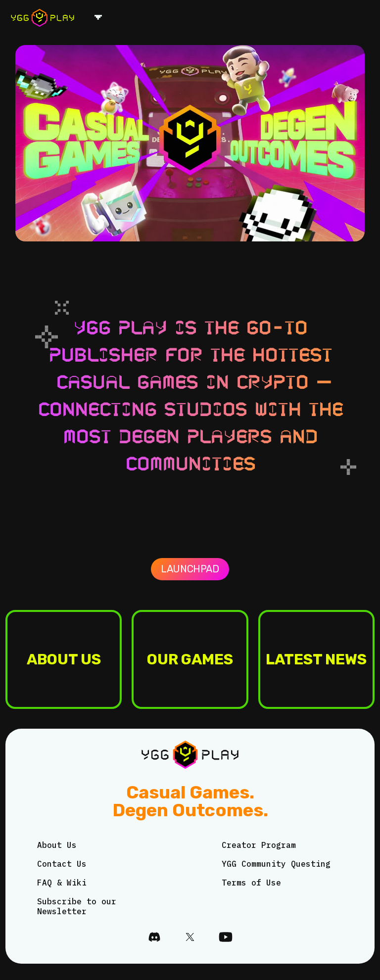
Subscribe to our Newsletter (77, 906)
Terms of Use (251, 883)
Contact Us (62, 864)
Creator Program (259, 845)
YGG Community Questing (276, 864)
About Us (57, 845)
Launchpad (190, 569)
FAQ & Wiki (62, 883)
